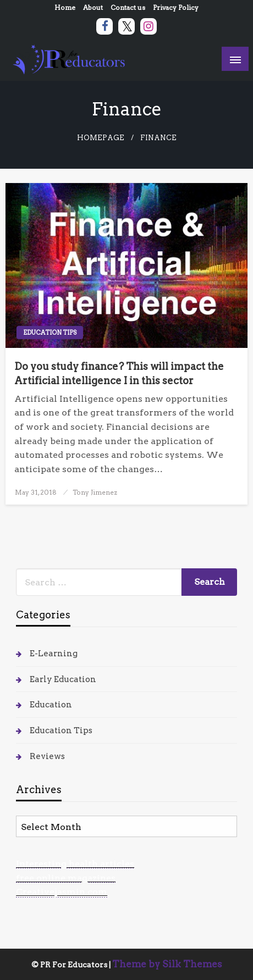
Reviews (47, 756)
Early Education (63, 679)
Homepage (101, 138)
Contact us (128, 7)
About (93, 7)
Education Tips (50, 333)
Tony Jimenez (95, 492)
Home (65, 7)
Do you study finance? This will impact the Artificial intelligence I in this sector (119, 373)
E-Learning (54, 654)
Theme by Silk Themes (167, 964)
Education (51, 705)
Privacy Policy (176, 7)
